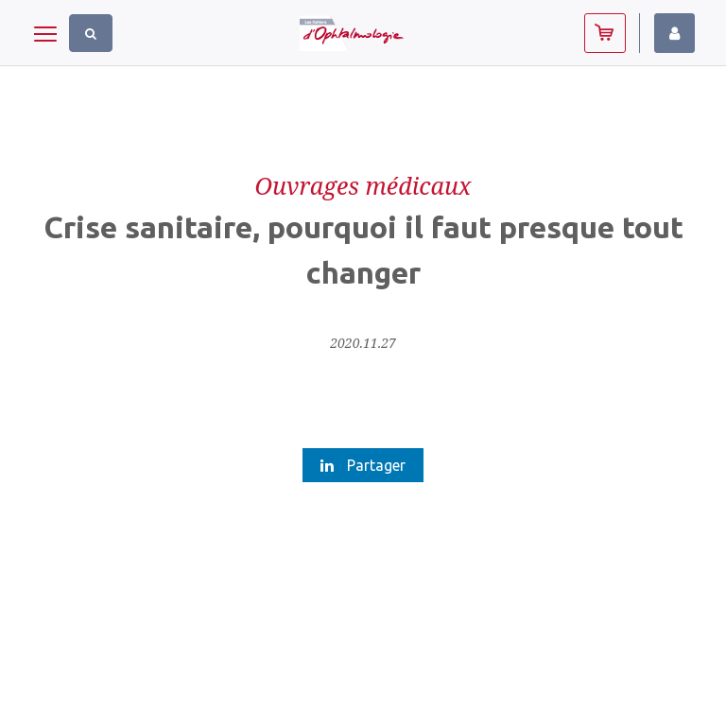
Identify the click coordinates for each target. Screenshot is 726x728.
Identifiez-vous (674, 33)
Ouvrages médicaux (363, 185)
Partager (363, 465)
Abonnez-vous (605, 33)
